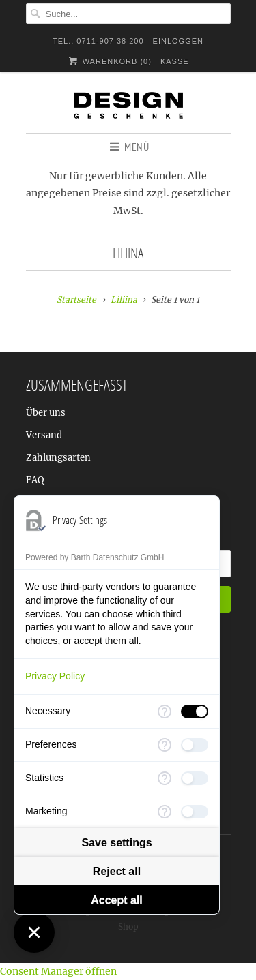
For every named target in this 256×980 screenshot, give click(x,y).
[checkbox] (195, 711)
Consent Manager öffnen (58, 971)
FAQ (35, 480)
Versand (44, 435)
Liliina (128, 253)
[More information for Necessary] (165, 711)
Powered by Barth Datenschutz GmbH (95, 557)
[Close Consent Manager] (34, 932)
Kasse (175, 61)
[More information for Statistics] (165, 778)
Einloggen (178, 41)
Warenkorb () (109, 61)
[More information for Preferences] (165, 745)
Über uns (46, 413)
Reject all (117, 871)
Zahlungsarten (58, 458)
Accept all (117, 900)
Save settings (116, 843)
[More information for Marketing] (165, 812)
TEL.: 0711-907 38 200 (98, 41)
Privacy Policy (55, 676)
